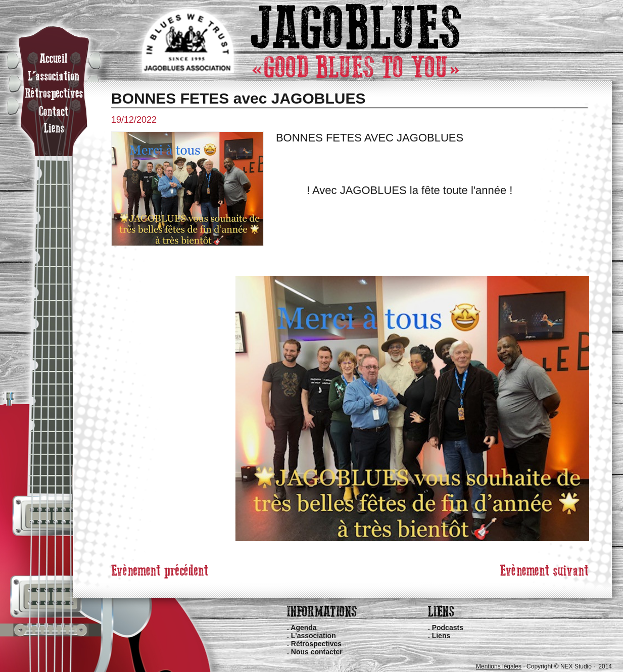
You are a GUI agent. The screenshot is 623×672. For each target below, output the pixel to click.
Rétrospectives (316, 644)
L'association (314, 636)
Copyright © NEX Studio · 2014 (569, 666)
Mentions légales (499, 666)
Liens (441, 636)
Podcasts (448, 628)
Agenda (303, 628)
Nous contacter (317, 652)
